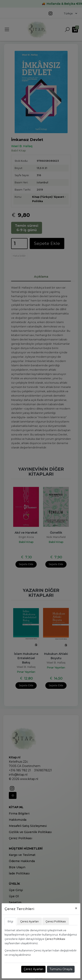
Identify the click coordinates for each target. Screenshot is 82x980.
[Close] (76, 908)
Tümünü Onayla (61, 969)
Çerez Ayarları (33, 969)
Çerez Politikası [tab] (56, 921)
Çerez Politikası (55, 939)
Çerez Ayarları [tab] (29, 921)
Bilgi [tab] (10, 921)
